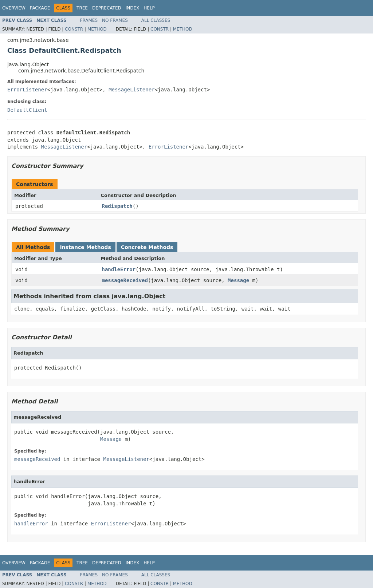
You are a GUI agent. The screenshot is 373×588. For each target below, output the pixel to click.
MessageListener (131, 90)
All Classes (156, 20)
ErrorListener (27, 90)
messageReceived (125, 280)
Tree (82, 8)
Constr (74, 29)
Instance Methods (85, 247)
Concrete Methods (147, 247)
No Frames (115, 20)
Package (40, 8)
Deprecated (107, 8)
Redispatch (117, 206)
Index (133, 8)
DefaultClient (27, 110)
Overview (14, 8)
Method (97, 29)
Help (149, 8)
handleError (119, 269)
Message (238, 280)
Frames (89, 20)
